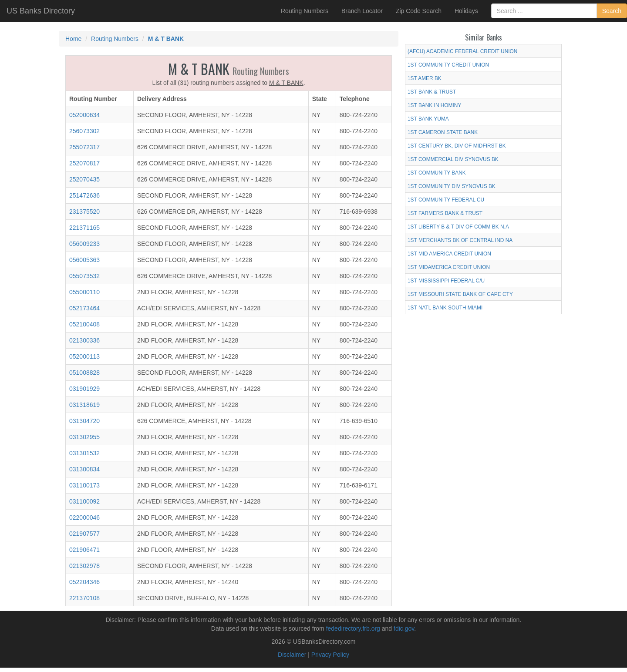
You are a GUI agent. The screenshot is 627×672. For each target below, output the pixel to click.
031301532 (84, 453)
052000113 (84, 356)
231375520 (84, 212)
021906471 (84, 550)
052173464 (84, 308)
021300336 (84, 340)
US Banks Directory (41, 11)
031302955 (84, 437)
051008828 (84, 373)
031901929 (84, 389)
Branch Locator (362, 11)
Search (612, 11)
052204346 (84, 582)
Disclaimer (292, 655)
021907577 (84, 534)
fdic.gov (404, 628)
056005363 (84, 260)
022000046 (84, 517)
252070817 (84, 163)
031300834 (84, 469)
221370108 (84, 598)
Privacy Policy (330, 655)
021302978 (84, 566)
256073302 (84, 131)
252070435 (84, 179)
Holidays (466, 11)
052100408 (84, 324)
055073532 (84, 276)
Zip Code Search (419, 11)
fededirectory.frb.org (353, 628)
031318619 (84, 405)
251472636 (84, 195)
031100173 (84, 485)
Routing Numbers (305, 11)
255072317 (84, 147)
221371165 (84, 228)
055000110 (84, 292)
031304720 (84, 421)
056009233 (84, 244)
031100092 (84, 501)
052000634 (84, 115)
